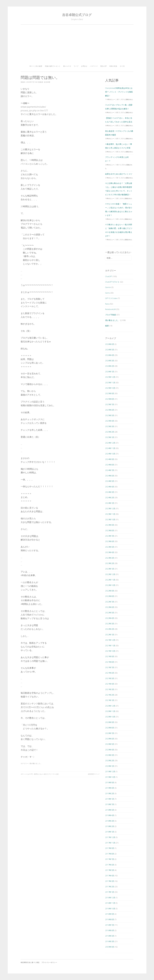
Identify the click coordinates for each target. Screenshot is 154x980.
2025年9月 (110, 393)
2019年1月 (110, 799)
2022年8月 (110, 596)
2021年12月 (110, 640)
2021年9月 (110, 656)
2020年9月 (110, 722)
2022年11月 (110, 580)
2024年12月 (110, 443)
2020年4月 (110, 750)
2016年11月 (110, 903)
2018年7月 (110, 804)
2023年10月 (110, 519)
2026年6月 (110, 344)
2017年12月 (110, 837)
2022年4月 (110, 618)
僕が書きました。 (36, 763)
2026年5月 (110, 350)
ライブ (76, 66)
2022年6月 (110, 607)
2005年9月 (110, 947)
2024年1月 (110, 503)
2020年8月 (110, 728)
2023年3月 (110, 558)
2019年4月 (110, 788)
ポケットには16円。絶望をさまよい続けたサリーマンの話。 (40, 774)
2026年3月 (110, 361)
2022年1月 (110, 635)
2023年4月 (110, 552)
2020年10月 (110, 717)
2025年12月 (110, 377)
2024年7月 (110, 470)
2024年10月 (110, 454)
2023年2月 (110, 563)
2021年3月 (110, 689)
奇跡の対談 (113, 66)
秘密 (107, 326)
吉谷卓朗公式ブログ (77, 15)
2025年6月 (110, 410)
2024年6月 (110, 476)
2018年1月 (110, 832)
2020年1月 (110, 766)
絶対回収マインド (94, 774)
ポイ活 (122, 66)
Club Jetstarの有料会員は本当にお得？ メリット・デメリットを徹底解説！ (119, 92)
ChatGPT (109, 276)
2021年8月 (110, 662)
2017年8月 (110, 854)
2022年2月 (110, 629)
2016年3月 (110, 941)
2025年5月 (110, 415)
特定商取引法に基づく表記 (30, 962)
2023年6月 (110, 541)
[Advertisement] (77, 46)
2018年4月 (110, 815)
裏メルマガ (67, 66)
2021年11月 (110, 646)
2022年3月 (110, 624)
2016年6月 (110, 930)
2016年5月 (110, 936)
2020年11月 (110, 711)
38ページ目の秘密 (36, 66)
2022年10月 (110, 585)
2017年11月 (110, 843)
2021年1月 (110, 700)
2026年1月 (110, 372)
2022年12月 (110, 574)
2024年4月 (110, 487)
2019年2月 (110, 793)
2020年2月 (110, 760)
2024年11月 (110, 448)
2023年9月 (110, 525)
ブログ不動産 (111, 315)
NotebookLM (110, 309)
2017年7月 (110, 859)
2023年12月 (110, 508)
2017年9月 (110, 848)
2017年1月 (110, 892)
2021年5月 (110, 678)
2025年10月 (110, 388)
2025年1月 (110, 437)
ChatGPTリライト (112, 282)
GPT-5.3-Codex (111, 298)
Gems (107, 293)
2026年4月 (110, 355)
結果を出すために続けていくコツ (119, 174)
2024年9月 (110, 459)
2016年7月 (110, 925)
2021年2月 (110, 695)
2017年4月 (110, 876)
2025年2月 (110, 432)
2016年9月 (110, 914)
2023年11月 (110, 514)
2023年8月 (110, 530)
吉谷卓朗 (47, 82)
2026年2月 (110, 366)
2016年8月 (110, 919)
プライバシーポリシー (49, 962)
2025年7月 (110, 404)
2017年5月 (110, 870)
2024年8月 (110, 465)
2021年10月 (110, 651)
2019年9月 (110, 782)
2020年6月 (110, 739)
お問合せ (84, 66)
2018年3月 (110, 821)
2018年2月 (110, 826)
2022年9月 (110, 591)
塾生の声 (104, 66)
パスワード (94, 66)
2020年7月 (110, 733)
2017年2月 (110, 887)
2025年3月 (110, 426)
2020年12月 (110, 706)
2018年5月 (110, 810)
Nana (107, 304)
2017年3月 (110, 881)
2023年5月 (110, 547)
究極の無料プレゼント (53, 66)
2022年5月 (110, 613)
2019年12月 (110, 771)
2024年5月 (110, 481)
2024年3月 (110, 492)
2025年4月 (110, 421)
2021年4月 (110, 684)
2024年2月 (110, 497)
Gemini (108, 287)
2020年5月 (110, 744)
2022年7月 (110, 602)
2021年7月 (110, 667)
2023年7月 (110, 536)
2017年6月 (110, 865)
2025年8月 (110, 399)
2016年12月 (110, 898)
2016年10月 (110, 909)
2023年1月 (110, 569)
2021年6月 (110, 673)
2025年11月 (110, 383)
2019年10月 (110, 777)
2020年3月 (110, 755)
